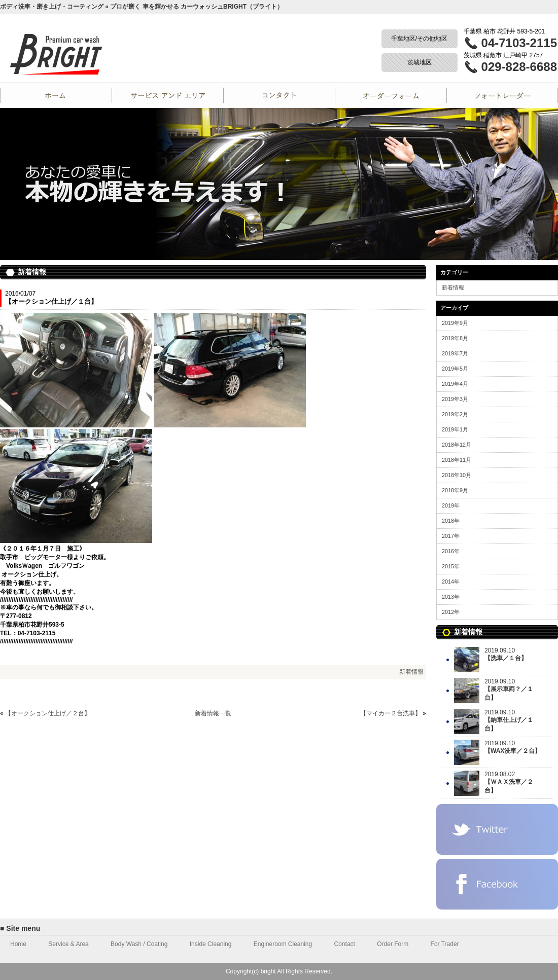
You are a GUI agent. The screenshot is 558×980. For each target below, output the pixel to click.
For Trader (502, 95)
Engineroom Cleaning (283, 944)
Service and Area (167, 95)
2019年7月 (455, 353)
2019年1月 (455, 429)
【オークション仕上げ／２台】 (48, 713)
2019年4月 (455, 384)
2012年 (451, 612)
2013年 (451, 597)
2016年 (451, 551)
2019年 (451, 505)
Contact (279, 95)
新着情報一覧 (213, 713)
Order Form (391, 95)
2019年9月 (455, 323)
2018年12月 (457, 445)
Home (56, 95)
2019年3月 (455, 399)
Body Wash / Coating (139, 944)
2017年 (451, 536)
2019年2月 (455, 414)
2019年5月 (455, 369)
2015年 (451, 566)
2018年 (451, 521)
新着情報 (411, 672)
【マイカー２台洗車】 (391, 713)
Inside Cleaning (211, 944)
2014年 (451, 582)
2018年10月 (457, 475)
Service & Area (68, 944)
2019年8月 (455, 338)
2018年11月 (457, 460)
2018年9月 (455, 490)
